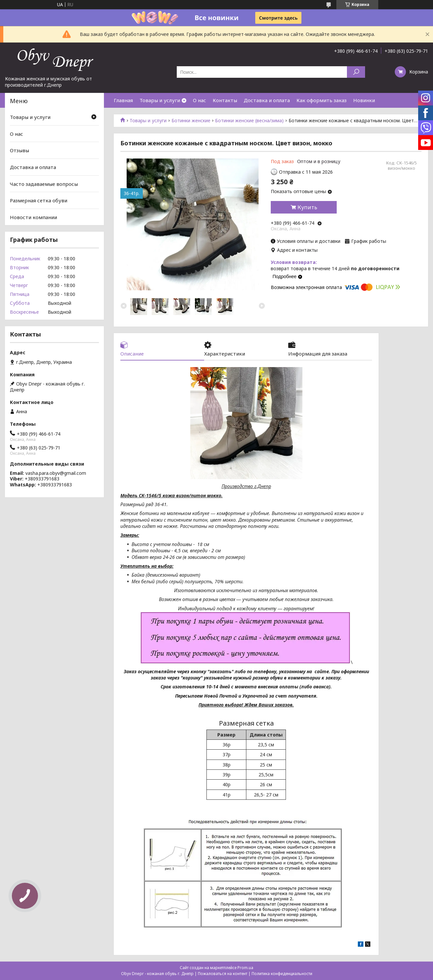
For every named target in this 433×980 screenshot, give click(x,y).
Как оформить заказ (322, 100)
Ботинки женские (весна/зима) (249, 121)
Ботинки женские (191, 121)
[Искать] (356, 72)
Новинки (364, 100)
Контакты (225, 100)
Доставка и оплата (267, 100)
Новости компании (33, 217)
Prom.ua (245, 968)
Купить (307, 207)
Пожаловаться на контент (223, 974)
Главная (123, 100)
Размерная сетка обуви (39, 200)
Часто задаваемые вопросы (44, 184)
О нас (200, 100)
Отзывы (19, 150)
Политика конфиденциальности (282, 974)
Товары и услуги (160, 100)
